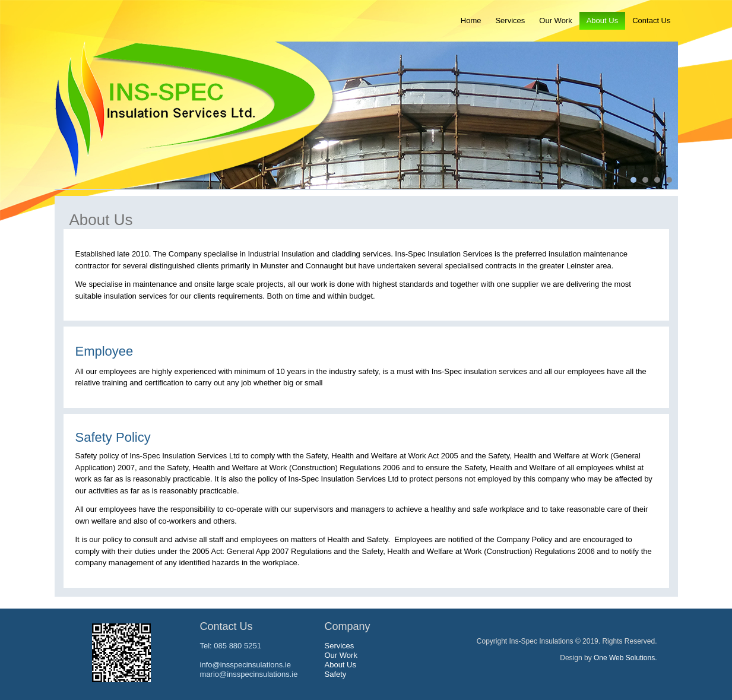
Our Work (555, 20)
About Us (602, 20)
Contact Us (651, 20)
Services (510, 20)
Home (471, 20)
